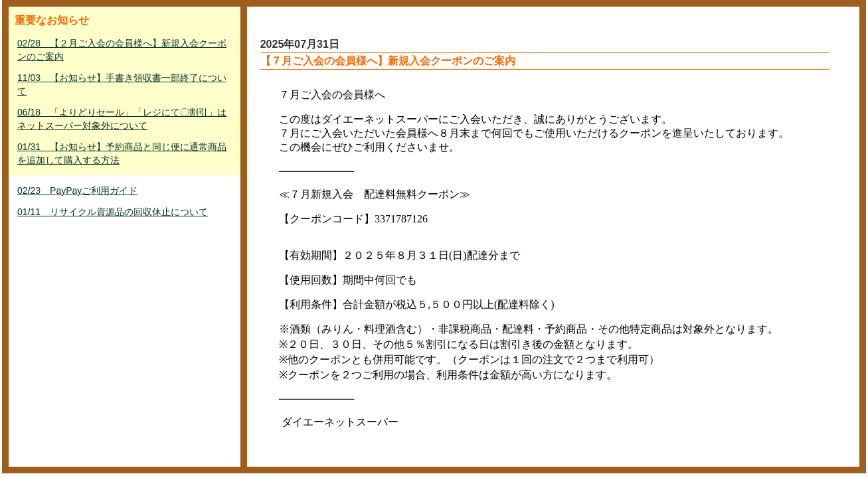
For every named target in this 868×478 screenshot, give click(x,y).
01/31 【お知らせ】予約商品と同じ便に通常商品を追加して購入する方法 (122, 153)
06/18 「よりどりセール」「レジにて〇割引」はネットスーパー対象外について (122, 119)
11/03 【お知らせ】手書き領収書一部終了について (122, 84)
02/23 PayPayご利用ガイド (77, 191)
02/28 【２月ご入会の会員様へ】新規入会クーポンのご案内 (122, 50)
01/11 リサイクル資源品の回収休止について (113, 212)
